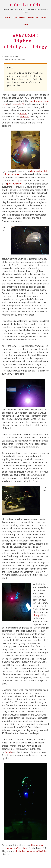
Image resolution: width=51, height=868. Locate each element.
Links (25, 24)
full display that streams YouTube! (31, 851)
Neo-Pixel (25, 116)
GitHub (8, 752)
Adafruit (23, 113)
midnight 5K (19, 104)
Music (44, 17)
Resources (33, 17)
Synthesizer (19, 17)
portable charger (15, 184)
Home (7, 17)
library (36, 615)
